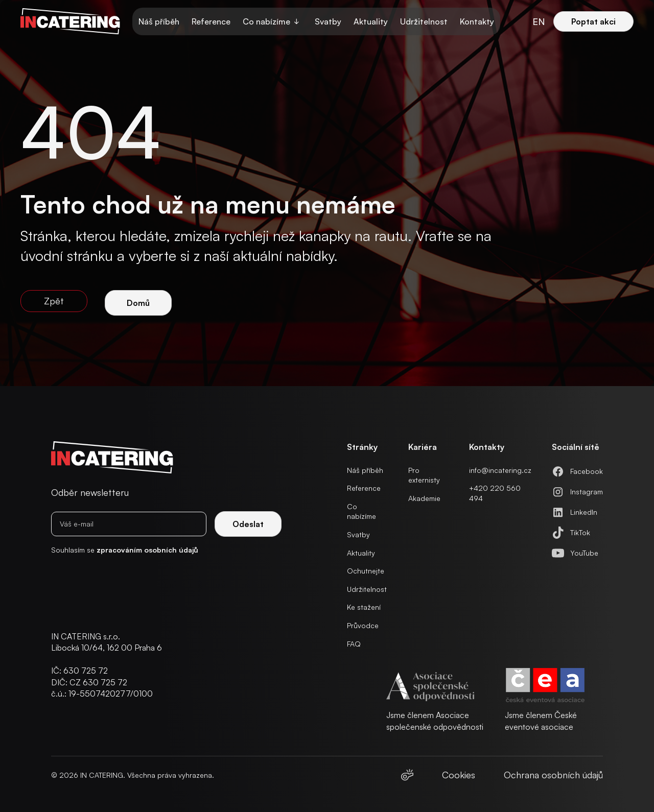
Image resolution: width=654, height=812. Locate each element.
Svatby (328, 21)
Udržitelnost (424, 21)
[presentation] (117, 588)
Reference (211, 21)
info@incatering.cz (500, 470)
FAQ (354, 644)
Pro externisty (424, 475)
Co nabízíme (361, 511)
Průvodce (363, 625)
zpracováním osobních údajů (147, 550)
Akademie (424, 498)
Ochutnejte (366, 571)
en (539, 21)
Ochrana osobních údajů (553, 775)
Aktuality (371, 21)
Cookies (459, 775)
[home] (70, 21)
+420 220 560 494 (495, 493)
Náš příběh (159, 21)
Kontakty (477, 21)
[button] (273, 21)
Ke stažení (364, 607)
